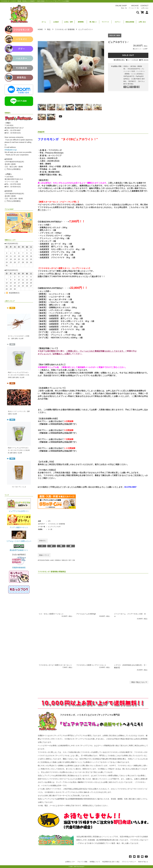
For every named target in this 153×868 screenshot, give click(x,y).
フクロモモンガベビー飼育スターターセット (55, 665)
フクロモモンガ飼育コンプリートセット (91, 665)
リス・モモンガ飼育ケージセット (51, 614)
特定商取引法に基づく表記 (111, 862)
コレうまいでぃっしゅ (19, 487)
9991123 (65, 560)
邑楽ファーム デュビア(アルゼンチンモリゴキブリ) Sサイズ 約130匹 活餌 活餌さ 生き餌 (19, 450)
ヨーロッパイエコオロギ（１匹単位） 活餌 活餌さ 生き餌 (19, 337)
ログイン (118, 22)
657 (70, 560)
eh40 (52, 560)
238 (74, 560)
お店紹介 (56, 22)
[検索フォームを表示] (138, 12)
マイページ (105, 22)
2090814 (58, 560)
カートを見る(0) (133, 60)
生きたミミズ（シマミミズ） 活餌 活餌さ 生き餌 (19, 413)
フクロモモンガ (61, 29)
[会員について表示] (146, 12)
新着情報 (81, 22)
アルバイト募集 (82, 862)
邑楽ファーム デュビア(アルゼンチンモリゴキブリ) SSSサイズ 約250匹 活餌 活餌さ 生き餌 (19, 375)
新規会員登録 (130, 22)
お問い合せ (142, 22)
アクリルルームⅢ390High (86, 614)
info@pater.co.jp (11, 150)
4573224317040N (43, 560)
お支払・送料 (68, 22)
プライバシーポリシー (129, 862)
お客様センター (70, 862)
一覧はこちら (139, 682)
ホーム (44, 22)
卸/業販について (95, 862)
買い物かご (93, 22)
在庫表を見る (120, 60)
